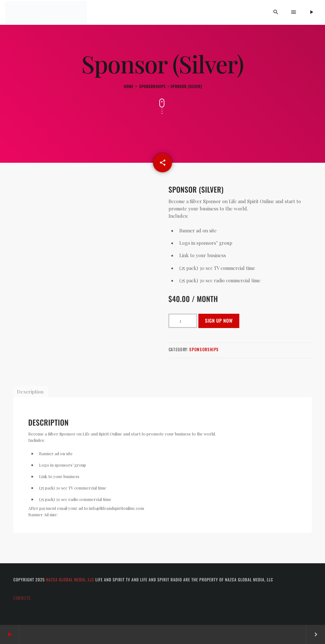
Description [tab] (30, 392)
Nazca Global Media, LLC (70, 579)
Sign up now (219, 321)
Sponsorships (153, 86)
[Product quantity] (183, 321)
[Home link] (46, 12)
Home (129, 86)
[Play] (311, 12)
